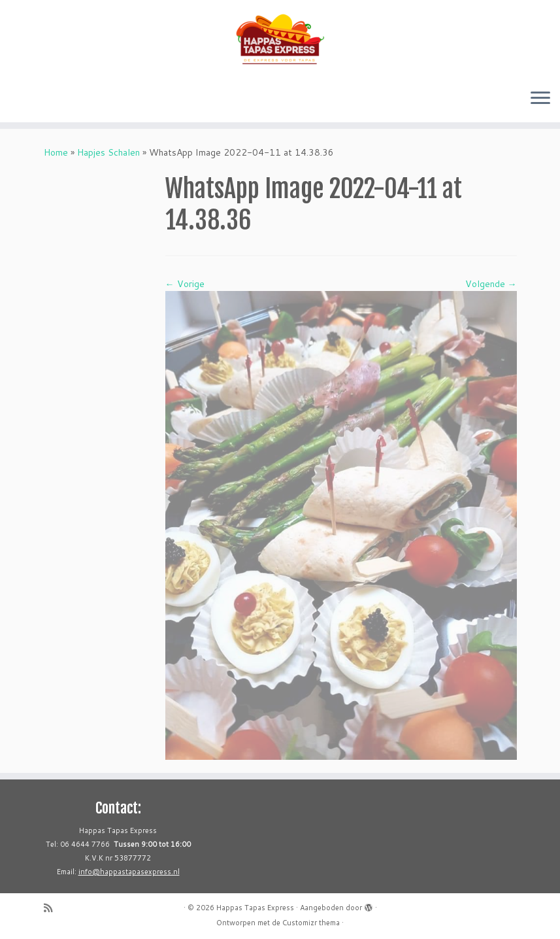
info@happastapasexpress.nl (129, 872)
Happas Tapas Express (255, 908)
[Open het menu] (540, 99)
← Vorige (185, 284)
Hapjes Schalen (108, 152)
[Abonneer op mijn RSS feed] (52, 908)
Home (56, 152)
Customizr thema (311, 923)
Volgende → (491, 284)
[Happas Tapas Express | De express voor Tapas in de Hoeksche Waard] (280, 39)
